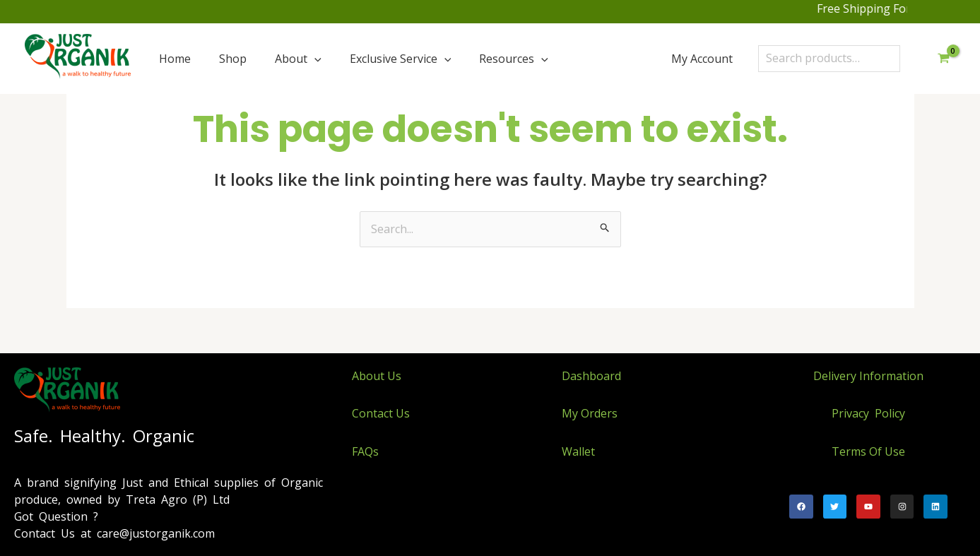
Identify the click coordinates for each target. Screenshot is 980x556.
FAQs (365, 451)
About (298, 59)
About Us (377, 376)
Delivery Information (868, 376)
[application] (314, 59)
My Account (702, 59)
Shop (233, 59)
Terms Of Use (868, 451)
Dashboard (591, 376)
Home (175, 59)
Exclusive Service (401, 59)
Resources (514, 59)
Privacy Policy (868, 413)
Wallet (578, 451)
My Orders (590, 413)
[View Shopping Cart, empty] (943, 59)
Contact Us (381, 413)
